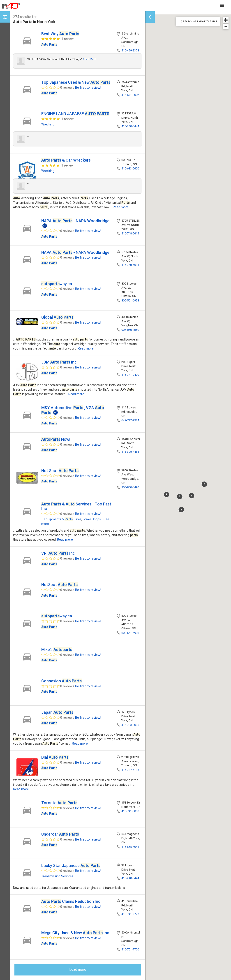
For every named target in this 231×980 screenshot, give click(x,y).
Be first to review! (88, 88)
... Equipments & (57, 519)
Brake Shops (92, 519)
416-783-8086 (130, 725)
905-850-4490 (130, 487)
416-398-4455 (130, 452)
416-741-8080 (130, 811)
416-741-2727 (130, 914)
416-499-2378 (130, 50)
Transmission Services (57, 876)
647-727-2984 (130, 420)
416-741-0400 (130, 375)
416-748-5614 (130, 233)
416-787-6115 (130, 770)
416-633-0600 (130, 168)
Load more (78, 970)
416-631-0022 (130, 95)
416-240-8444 (130, 126)
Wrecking (48, 124)
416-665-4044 (130, 847)
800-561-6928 (130, 300)
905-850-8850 (130, 330)
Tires (78, 519)
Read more (90, 59)
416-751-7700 (130, 949)
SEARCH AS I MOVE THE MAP (200, 22)
